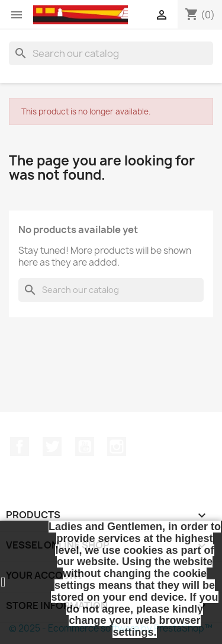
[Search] (111, 53)
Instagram (117, 447)
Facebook (20, 447)
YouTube (85, 447)
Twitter (52, 447)
